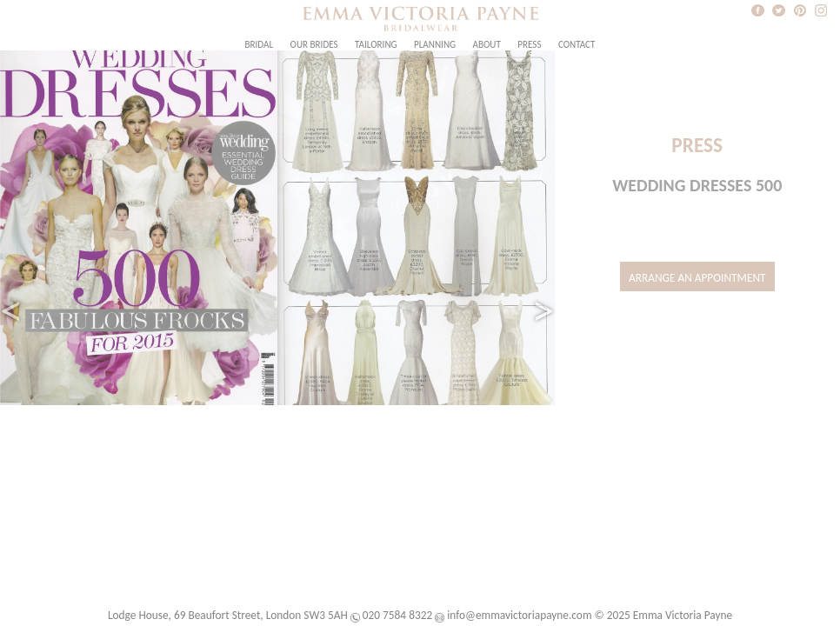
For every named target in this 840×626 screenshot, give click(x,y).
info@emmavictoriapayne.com (519, 615)
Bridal (260, 44)
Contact (577, 44)
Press (529, 44)
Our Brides (314, 44)
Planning (435, 44)
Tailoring (376, 44)
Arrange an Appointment (697, 278)
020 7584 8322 (397, 615)
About (486, 44)
